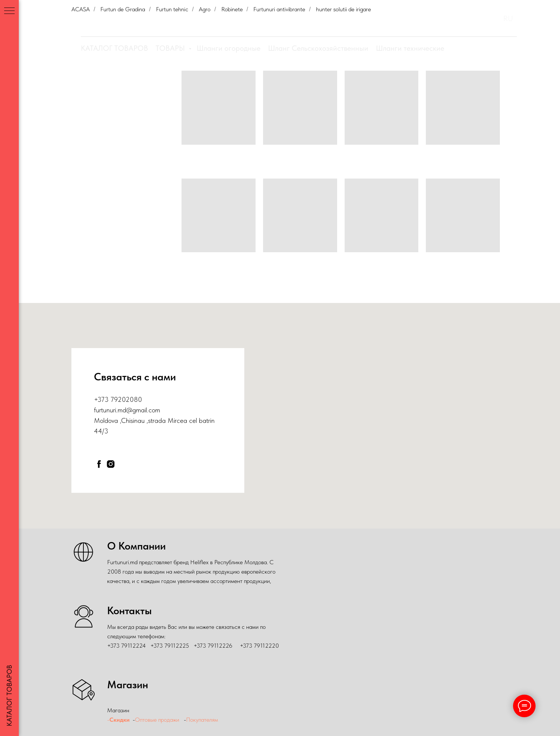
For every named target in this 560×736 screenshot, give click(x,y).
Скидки (120, 720)
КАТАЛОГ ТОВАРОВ (114, 48)
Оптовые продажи (157, 720)
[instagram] (111, 464)
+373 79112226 (213, 646)
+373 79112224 (126, 646)
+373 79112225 (170, 646)
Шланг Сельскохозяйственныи (318, 48)
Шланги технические (410, 48)
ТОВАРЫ (171, 48)
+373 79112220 (259, 646)
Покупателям (203, 720)
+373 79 (106, 399)
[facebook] (99, 464)
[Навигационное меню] (9, 11)
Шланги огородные (229, 48)
